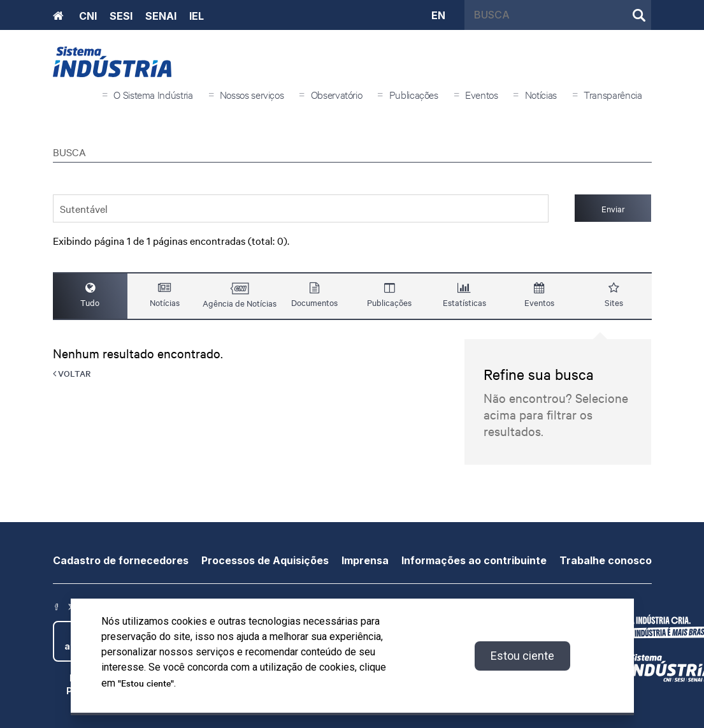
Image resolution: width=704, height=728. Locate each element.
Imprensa (365, 560)
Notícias (541, 94)
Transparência (613, 94)
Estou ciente (522, 656)
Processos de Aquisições (265, 560)
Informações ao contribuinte (474, 560)
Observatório (337, 94)
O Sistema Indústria (153, 94)
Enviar (613, 208)
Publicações (414, 94)
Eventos (481, 94)
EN (438, 15)
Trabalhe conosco (606, 560)
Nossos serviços (252, 94)
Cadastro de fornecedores (121, 560)
